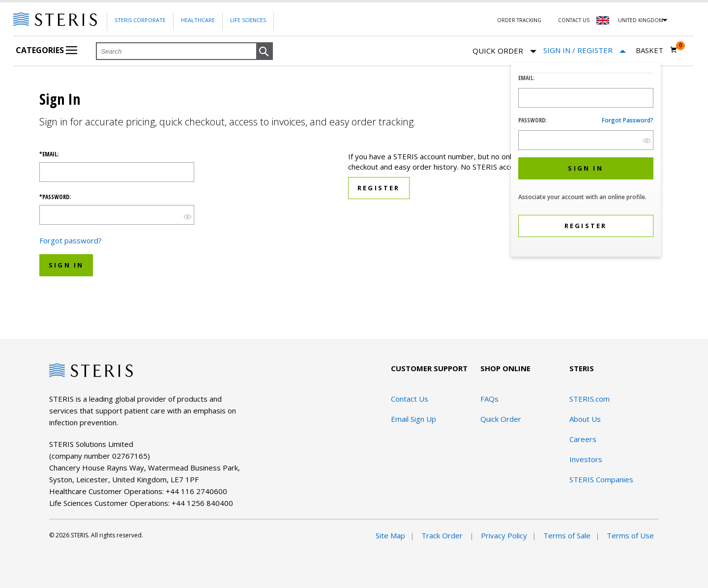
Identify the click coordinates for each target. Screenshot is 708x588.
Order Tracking (519, 20)
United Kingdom (641, 20)
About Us (585, 419)
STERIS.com (590, 399)
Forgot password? (628, 120)
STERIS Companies (601, 479)
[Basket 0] (657, 50)
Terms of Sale (567, 535)
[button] (265, 52)
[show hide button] (647, 140)
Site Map (390, 535)
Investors (586, 459)
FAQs (489, 399)
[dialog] (586, 161)
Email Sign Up (413, 419)
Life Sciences (248, 20)
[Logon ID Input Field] (586, 98)
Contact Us (574, 20)
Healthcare (198, 20)
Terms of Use (630, 535)
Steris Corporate (140, 20)
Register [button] (379, 188)
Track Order (443, 535)
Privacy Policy (504, 535)
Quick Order (504, 51)
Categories (46, 50)
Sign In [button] (66, 265)
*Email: (49, 154)
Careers (583, 439)
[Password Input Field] (586, 140)
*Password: (55, 197)
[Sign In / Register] (585, 50)
